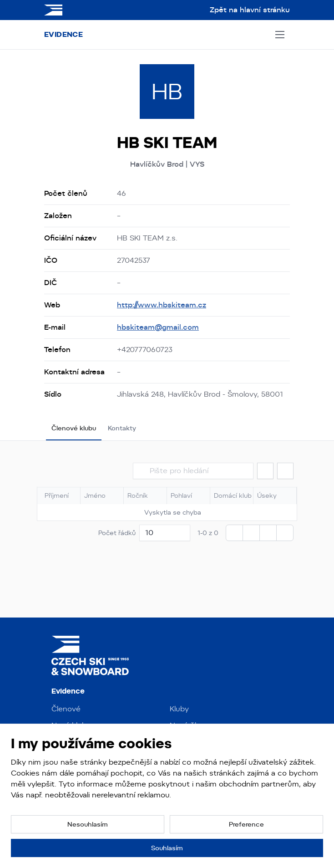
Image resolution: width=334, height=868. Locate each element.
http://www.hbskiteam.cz (162, 305)
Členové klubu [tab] (74, 428)
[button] (265, 471)
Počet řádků (117, 533)
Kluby (179, 709)
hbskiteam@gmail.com (158, 327)
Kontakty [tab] (122, 428)
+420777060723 (145, 350)
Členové (66, 709)
